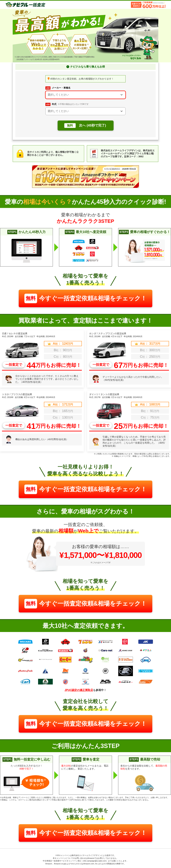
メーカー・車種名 (58, 88)
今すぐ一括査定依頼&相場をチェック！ (86, 298)
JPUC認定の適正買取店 (79, 690)
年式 (67, 104)
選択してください (58, 95)
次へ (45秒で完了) (85, 126)
